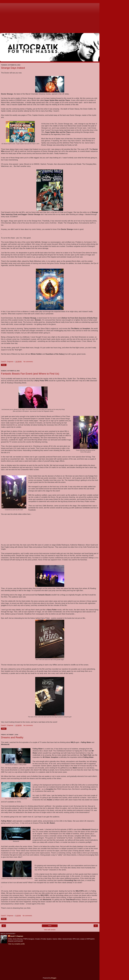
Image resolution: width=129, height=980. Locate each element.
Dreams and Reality (12, 737)
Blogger (54, 978)
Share (4, 365)
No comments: (28, 362)
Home (50, 926)
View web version (50, 930)
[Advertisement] (50, 18)
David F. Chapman (17, 936)
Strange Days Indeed (13, 68)
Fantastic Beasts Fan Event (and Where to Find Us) (30, 374)
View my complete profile (16, 944)
